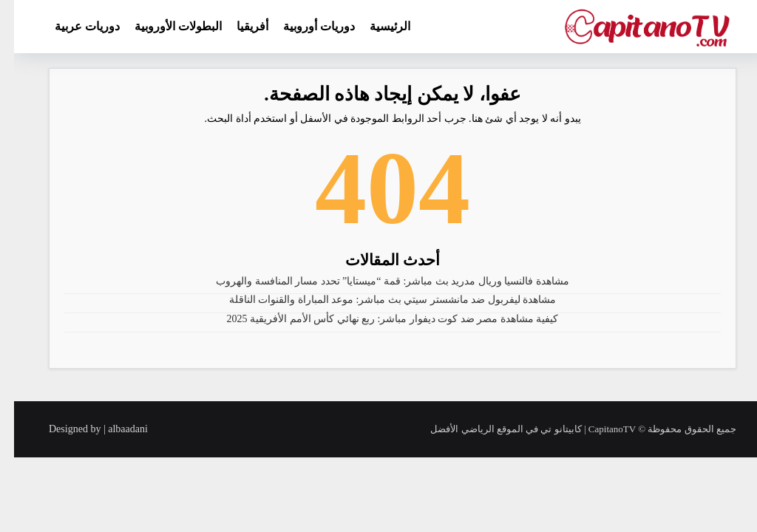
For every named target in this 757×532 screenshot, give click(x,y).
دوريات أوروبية (305, 26)
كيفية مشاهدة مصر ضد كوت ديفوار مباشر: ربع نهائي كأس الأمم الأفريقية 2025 (379, 319)
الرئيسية (376, 26)
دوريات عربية (73, 26)
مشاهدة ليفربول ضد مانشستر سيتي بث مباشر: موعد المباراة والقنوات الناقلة (379, 300)
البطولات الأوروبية (164, 26)
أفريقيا (238, 26)
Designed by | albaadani (84, 429)
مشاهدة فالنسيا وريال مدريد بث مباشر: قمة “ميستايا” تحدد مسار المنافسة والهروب (378, 281)
